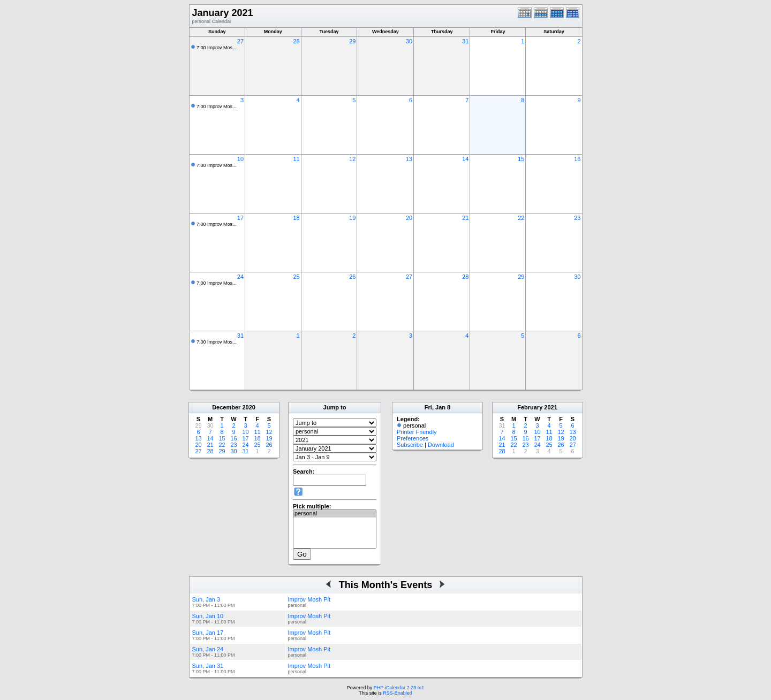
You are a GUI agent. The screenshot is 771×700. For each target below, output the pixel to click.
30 (409, 41)
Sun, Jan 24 (208, 649)
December (226, 407)
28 (296, 41)
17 (240, 218)
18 (296, 218)
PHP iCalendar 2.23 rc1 (399, 688)
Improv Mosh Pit (309, 599)
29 (352, 41)
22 (521, 218)
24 (240, 277)
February (530, 407)
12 (352, 159)
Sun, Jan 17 (208, 633)
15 (521, 159)
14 (465, 159)
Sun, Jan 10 (208, 616)
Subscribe (410, 445)
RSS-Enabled (398, 693)
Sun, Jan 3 (206, 599)
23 (577, 218)
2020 (248, 407)
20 (409, 218)
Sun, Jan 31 (208, 666)
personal (335, 514)
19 (352, 218)
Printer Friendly (417, 432)
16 (577, 159)
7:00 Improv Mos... (217, 48)
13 (409, 159)
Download (441, 445)
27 (240, 41)
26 (352, 277)
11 (296, 159)
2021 (550, 407)
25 (296, 277)
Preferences (413, 438)
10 (240, 159)
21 (465, 218)
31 (465, 41)
